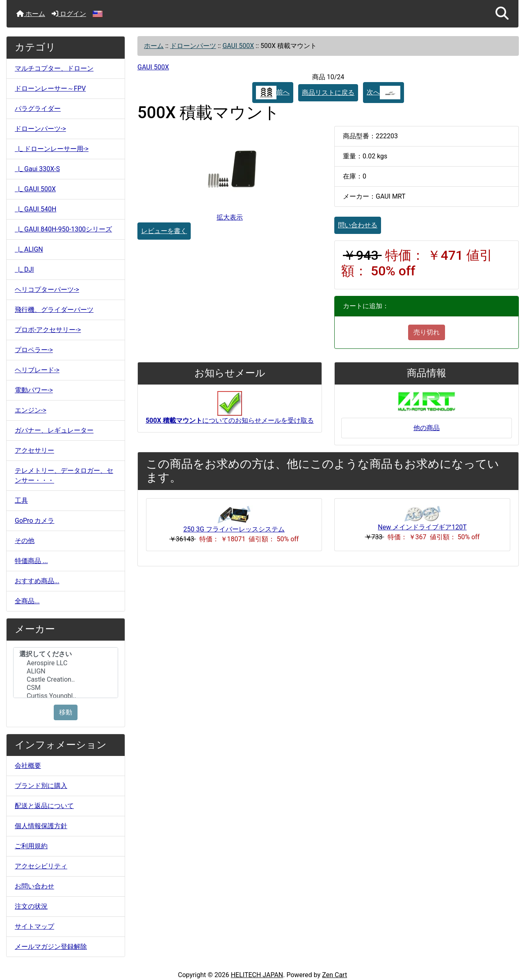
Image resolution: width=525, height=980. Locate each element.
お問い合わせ (34, 886)
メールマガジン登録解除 (51, 947)
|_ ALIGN (29, 249)
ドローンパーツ (193, 46)
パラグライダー (38, 109)
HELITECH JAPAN (257, 975)
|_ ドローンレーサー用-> (52, 149)
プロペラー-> (34, 350)
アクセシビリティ (41, 866)
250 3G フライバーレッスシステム (234, 529)
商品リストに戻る (328, 93)
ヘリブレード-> (37, 370)
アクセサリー (34, 450)
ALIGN (66, 671)
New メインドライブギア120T (422, 527)
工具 (21, 500)
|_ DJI (24, 269)
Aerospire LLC (66, 663)
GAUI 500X (238, 46)
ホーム (31, 14)
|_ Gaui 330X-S (37, 169)
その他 (25, 541)
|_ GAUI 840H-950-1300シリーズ (63, 229)
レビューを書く (164, 231)
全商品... (27, 601)
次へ (383, 93)
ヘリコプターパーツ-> (47, 290)
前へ (273, 93)
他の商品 (427, 428)
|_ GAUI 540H (35, 209)
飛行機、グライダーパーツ (54, 310)
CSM (66, 688)
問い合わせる (358, 225)
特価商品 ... (31, 561)
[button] (502, 14)
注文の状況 (31, 906)
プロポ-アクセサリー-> (48, 330)
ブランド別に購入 (41, 786)
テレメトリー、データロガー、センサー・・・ (64, 475)
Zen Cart (334, 975)
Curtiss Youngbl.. (66, 696)
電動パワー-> (34, 390)
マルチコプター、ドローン (54, 68)
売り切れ (427, 332)
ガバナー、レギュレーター (54, 430)
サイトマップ (34, 926)
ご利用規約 (31, 846)
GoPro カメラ (34, 521)
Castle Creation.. (66, 680)
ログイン (69, 14)
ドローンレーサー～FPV (50, 88)
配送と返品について (44, 806)
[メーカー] (66, 673)
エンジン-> (31, 410)
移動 (66, 712)
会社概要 (28, 766)
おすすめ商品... (37, 581)
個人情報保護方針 (41, 826)
